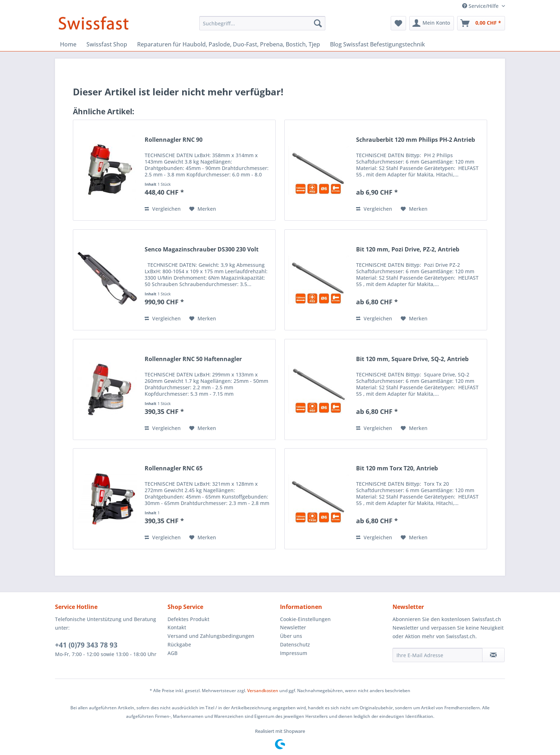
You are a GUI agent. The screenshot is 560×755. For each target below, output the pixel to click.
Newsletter (293, 627)
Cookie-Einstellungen (305, 619)
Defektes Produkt (188, 619)
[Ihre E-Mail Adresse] (437, 655)
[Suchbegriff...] (262, 23)
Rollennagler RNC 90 (174, 140)
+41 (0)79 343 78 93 (86, 645)
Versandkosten (263, 691)
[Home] (68, 44)
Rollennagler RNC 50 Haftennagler (193, 359)
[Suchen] (318, 23)
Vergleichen (163, 209)
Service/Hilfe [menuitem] (481, 6)
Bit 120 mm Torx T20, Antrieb (397, 468)
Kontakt (177, 627)
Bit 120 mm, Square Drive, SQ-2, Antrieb (412, 359)
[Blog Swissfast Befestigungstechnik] (377, 44)
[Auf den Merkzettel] (203, 209)
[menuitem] (262, 23)
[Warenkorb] (481, 23)
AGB (172, 653)
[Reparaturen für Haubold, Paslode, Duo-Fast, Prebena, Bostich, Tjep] (229, 44)
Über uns (291, 636)
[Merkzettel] (398, 23)
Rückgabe (179, 644)
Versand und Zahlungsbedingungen (211, 636)
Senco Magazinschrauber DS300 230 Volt (202, 249)
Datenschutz (295, 644)
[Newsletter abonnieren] (493, 655)
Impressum (294, 653)
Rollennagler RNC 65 (174, 468)
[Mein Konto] (432, 23)
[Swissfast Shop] (107, 44)
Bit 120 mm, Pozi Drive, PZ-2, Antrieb (408, 249)
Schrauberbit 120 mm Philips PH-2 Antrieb (416, 140)
